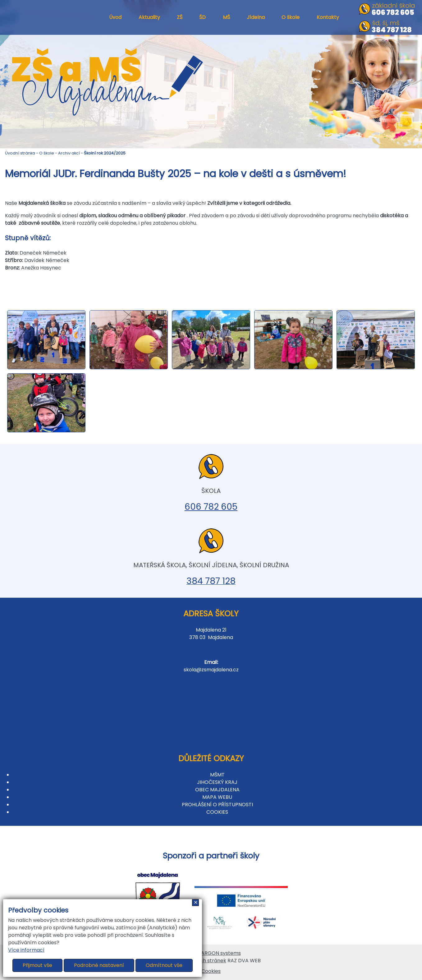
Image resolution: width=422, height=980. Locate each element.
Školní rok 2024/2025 (105, 153)
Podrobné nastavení (99, 965)
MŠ (226, 17)
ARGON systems (221, 953)
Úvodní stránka (20, 153)
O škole (291, 17)
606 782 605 (211, 507)
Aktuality (149, 17)
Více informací (26, 950)
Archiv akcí (69, 153)
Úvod (115, 17)
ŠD (202, 17)
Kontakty (328, 17)
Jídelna (256, 17)
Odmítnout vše (164, 965)
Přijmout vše (37, 965)
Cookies (211, 971)
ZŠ (180, 17)
